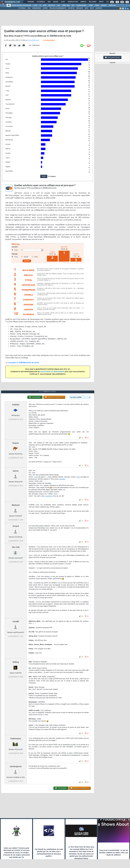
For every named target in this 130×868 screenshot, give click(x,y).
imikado (16, 405)
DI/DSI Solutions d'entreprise (21, 5)
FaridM (16, 622)
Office (97, 5)
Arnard (16, 526)
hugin (78, 477)
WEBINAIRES (37, 8)
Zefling (16, 662)
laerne (16, 471)
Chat (63, 2)
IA (40, 5)
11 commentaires (49, 40)
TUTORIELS (22, 8)
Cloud (35, 5)
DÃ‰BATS (80, 8)
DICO (92, 8)
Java (58, 5)
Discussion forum (112, 57)
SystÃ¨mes (112, 5)
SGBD (91, 5)
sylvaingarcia (16, 766)
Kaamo (16, 443)
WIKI (87, 8)
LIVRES (45, 8)
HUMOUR (99, 8)
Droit (101, 2)
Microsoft (52, 5)
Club (108, 2)
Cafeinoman (16, 739)
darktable (62, 479)
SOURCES (71, 8)
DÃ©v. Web (66, 5)
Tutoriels (41, 2)
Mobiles (104, 5)
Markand (16, 505)
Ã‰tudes (93, 2)
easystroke (49, 496)
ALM (45, 5)
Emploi (83, 2)
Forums (31, 2)
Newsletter (73, 2)
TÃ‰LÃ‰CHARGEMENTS (58, 8)
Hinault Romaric (34, 40)
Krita (36, 477)
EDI (73, 5)
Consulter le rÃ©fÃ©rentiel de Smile (23, 363)
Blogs (56, 2)
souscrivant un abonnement (52, 372)
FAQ (49, 2)
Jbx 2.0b (16, 547)
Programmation (82, 5)
